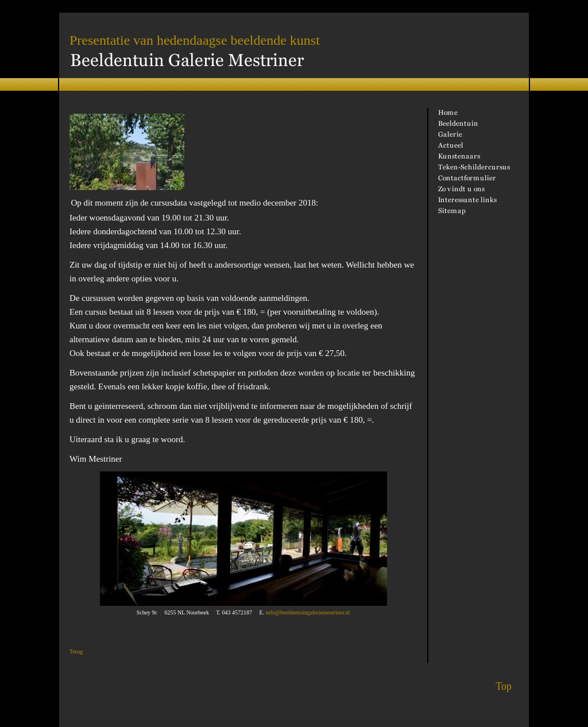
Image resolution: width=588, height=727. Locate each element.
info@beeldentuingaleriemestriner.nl (308, 612)
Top (504, 686)
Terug (76, 651)
